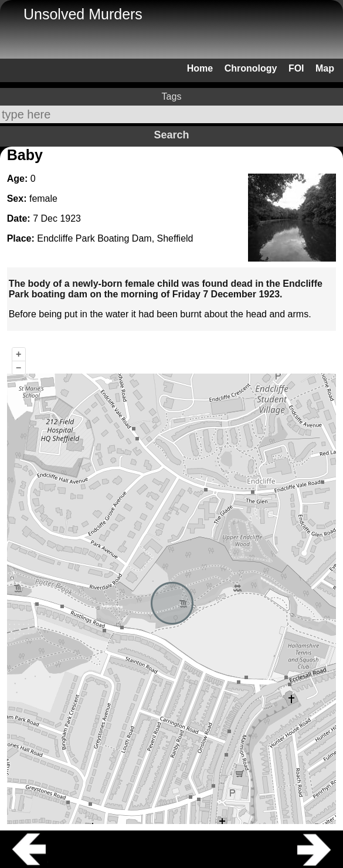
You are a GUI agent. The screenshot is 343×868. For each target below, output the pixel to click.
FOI (296, 68)
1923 (70, 218)
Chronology (251, 68)
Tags (172, 96)
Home (200, 68)
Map (325, 68)
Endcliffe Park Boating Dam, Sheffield (115, 238)
